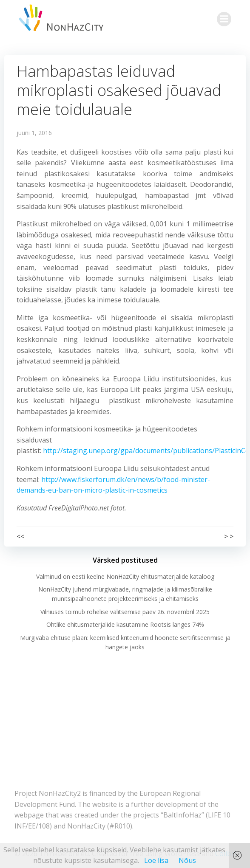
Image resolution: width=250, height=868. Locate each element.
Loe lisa (156, 860)
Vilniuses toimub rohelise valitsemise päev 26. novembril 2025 (125, 612)
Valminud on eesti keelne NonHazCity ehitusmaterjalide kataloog (125, 576)
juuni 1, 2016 (34, 133)
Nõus (187, 860)
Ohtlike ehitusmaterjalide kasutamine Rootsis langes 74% (125, 624)
